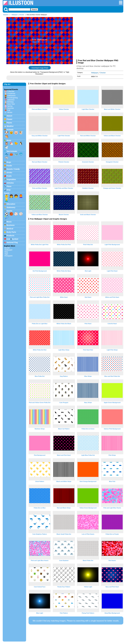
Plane (9, 186)
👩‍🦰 (21, 196)
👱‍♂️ (7, 200)
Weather (10, 126)
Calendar (11, 91)
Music (9, 222)
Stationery (11, 207)
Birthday (11, 102)
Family (7, 193)
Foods (9, 166)
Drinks (9, 173)
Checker (22, 15)
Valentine (11, 100)
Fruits (9, 176)
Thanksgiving (12, 98)
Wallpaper (15, 15)
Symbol (15, 239)
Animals (10, 130)
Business (11, 225)
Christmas (11, 93)
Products (10, 236)
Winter (10, 112)
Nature (9, 116)
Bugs (9, 162)
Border (7, 248)
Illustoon (6, 15)
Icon (8, 239)
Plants (9, 123)
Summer (11, 108)
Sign (6, 254)
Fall (9, 110)
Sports (9, 211)
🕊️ (7, 147)
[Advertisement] (100, 38)
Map (6, 252)
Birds (9, 140)
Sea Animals (12, 151)
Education (11, 204)
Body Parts (11, 232)
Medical (10, 229)
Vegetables (11, 179)
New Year (11, 104)
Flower (9, 119)
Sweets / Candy (13, 169)
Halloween (11, 96)
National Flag (12, 242)
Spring (10, 106)
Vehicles (10, 183)
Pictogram (9, 256)
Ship (9, 190)
